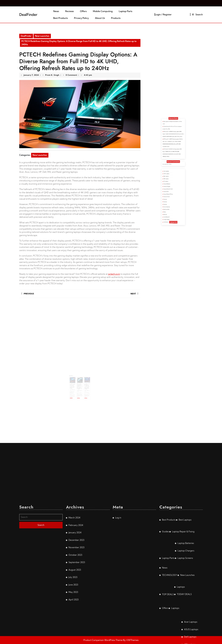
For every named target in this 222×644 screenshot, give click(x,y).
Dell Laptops (170, 186)
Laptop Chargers (170, 189)
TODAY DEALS (170, 204)
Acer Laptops (170, 182)
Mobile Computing (103, 11)
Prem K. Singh (52, 75)
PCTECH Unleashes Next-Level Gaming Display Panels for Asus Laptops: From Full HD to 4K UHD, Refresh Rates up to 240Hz (85, 382)
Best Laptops (170, 185)
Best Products (61, 18)
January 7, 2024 (31, 75)
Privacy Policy (81, 18)
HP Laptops (170, 187)
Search (197, 14)
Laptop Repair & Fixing (171, 193)
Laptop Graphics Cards (171, 190)
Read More (74, 390)
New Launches (42, 36)
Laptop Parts (126, 11)
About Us (100, 18)
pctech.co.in (114, 274)
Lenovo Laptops (170, 199)
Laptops (170, 195)
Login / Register (163, 14)
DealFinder (28, 15)
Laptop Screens (170, 194)
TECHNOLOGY (170, 203)
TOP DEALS (170, 206)
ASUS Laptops (170, 184)
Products (116, 18)
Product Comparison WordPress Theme (103, 640)
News (56, 11)
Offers (83, 11)
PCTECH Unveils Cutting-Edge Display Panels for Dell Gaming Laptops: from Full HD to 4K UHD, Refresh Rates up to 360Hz (80, 382)
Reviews (70, 11)
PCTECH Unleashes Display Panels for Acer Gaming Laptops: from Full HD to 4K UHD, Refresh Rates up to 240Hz (75, 382)
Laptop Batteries (170, 188)
